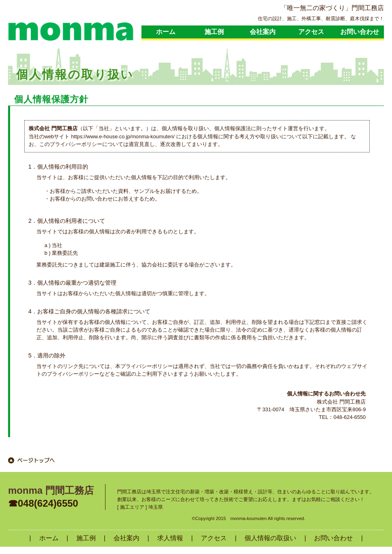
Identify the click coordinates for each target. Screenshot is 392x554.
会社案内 (263, 32)
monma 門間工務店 (51, 490)
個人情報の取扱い (270, 538)
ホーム (166, 32)
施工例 (214, 32)
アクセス (311, 32)
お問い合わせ (360, 32)
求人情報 (170, 538)
